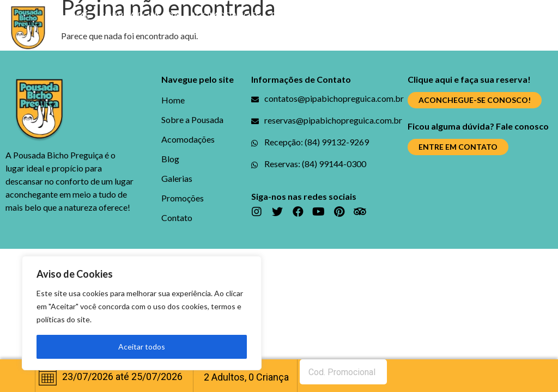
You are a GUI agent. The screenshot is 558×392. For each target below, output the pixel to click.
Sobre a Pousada (140, 15)
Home (75, 15)
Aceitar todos (142, 347)
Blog (283, 15)
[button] (475, 100)
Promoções (385, 15)
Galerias (326, 15)
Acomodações (225, 15)
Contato (237, 40)
